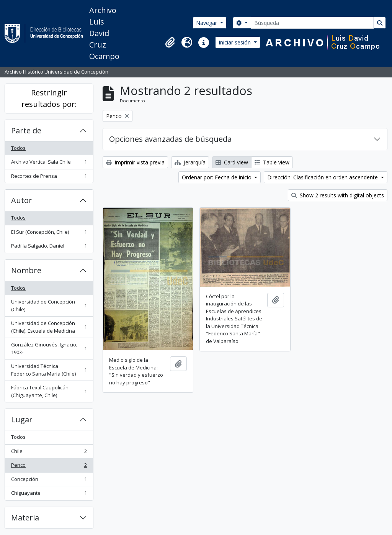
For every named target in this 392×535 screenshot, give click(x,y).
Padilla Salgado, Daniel (49, 247)
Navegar (207, 23)
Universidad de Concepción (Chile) (49, 305)
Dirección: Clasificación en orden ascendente (323, 177)
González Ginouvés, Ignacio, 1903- (49, 348)
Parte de (26, 130)
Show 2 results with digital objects (338, 195)
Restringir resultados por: (49, 98)
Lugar (22, 419)
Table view (272, 162)
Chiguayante (49, 495)
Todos (18, 148)
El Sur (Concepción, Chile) (49, 234)
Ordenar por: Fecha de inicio (217, 177)
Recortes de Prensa (49, 178)
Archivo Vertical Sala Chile (49, 163)
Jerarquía (190, 162)
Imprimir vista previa (135, 162)
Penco (49, 467)
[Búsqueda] (312, 23)
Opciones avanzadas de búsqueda (170, 139)
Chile (49, 453)
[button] (170, 43)
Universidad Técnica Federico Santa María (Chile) (49, 370)
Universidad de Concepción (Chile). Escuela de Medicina (49, 327)
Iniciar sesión (235, 42)
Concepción (49, 481)
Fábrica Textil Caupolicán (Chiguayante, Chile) (49, 391)
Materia (25, 518)
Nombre (26, 270)
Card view (232, 162)
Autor (22, 200)
